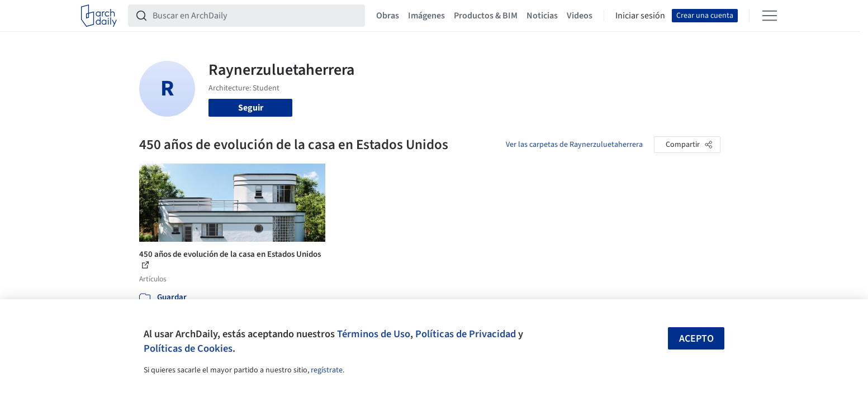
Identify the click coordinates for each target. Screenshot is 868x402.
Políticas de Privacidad (466, 334)
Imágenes (426, 16)
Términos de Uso (374, 334)
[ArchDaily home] (99, 16)
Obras (388, 16)
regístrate (327, 370)
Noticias (542, 16)
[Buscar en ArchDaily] (255, 16)
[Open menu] (770, 16)
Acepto (696, 339)
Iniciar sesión (640, 16)
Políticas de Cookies (188, 348)
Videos (580, 16)
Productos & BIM (486, 16)
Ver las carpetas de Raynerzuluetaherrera (574, 145)
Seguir (251, 108)
